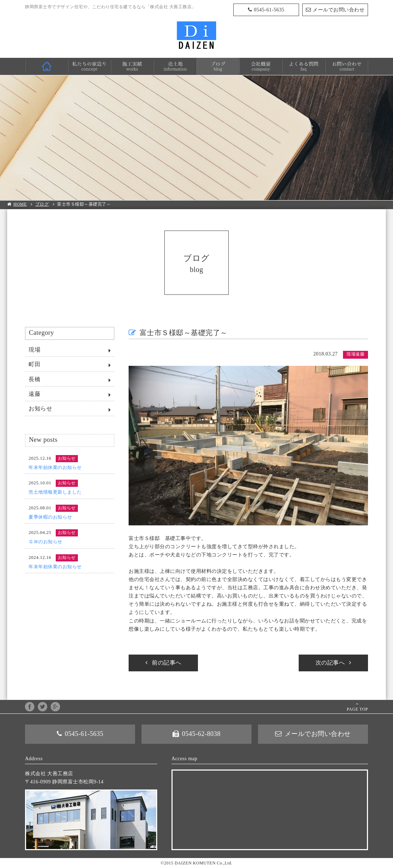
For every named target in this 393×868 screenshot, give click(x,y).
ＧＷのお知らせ (46, 542)
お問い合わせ (347, 66)
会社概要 (261, 66)
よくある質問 (304, 66)
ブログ (218, 66)
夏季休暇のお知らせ (50, 517)
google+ (55, 707)
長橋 (34, 379)
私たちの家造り (89, 66)
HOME (46, 66)
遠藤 (34, 394)
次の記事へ (330, 663)
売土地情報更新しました (55, 492)
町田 (34, 364)
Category (41, 333)
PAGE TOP (357, 709)
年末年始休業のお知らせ (55, 467)
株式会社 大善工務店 (196, 35)
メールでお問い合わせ (339, 10)
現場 (34, 350)
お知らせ (40, 408)
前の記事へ (167, 663)
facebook (30, 707)
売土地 (175, 66)
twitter (43, 707)
